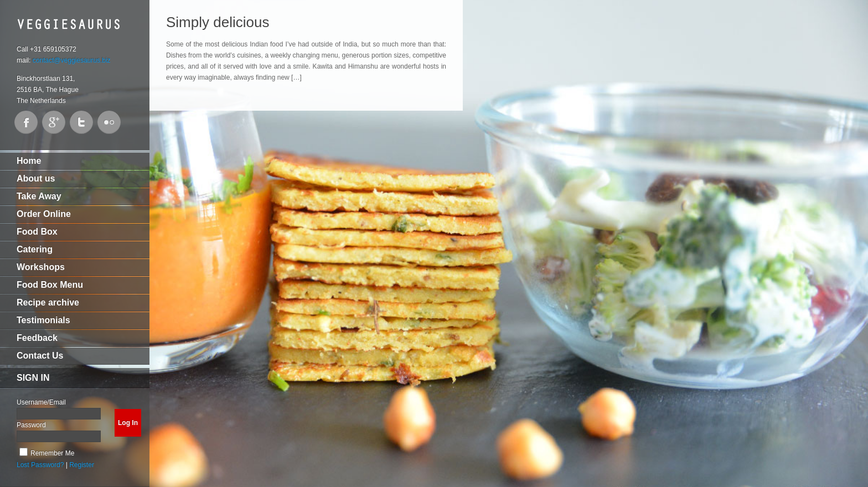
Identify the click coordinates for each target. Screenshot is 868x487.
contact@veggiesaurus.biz (72, 60)
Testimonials (43, 320)
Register (82, 465)
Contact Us (40, 356)
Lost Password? (40, 465)
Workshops (41, 267)
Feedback (37, 338)
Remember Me (52, 453)
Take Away (39, 196)
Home (29, 161)
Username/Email (41, 402)
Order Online (44, 214)
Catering (35, 249)
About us (36, 178)
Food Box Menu (50, 285)
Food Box (37, 232)
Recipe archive (48, 302)
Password (31, 425)
